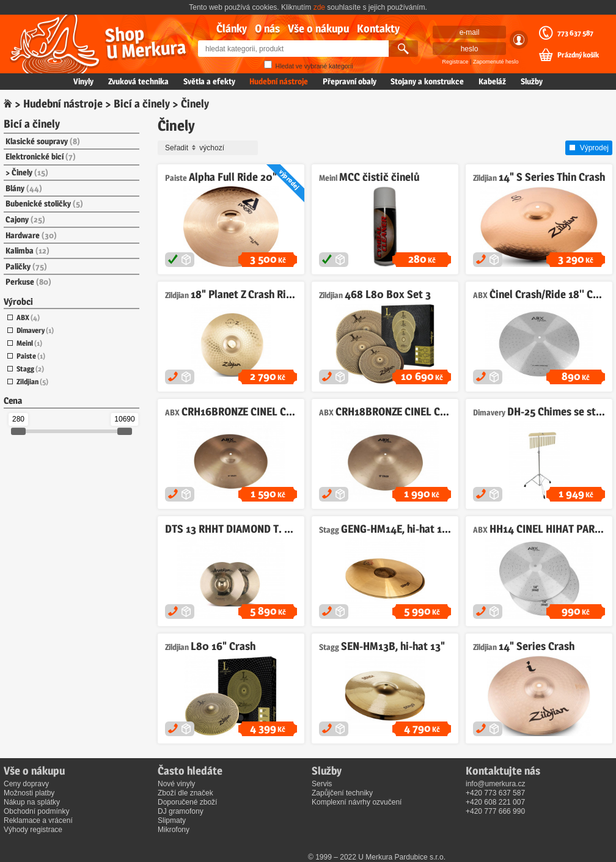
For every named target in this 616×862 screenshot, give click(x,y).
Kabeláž (492, 81)
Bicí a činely (142, 104)
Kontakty (378, 28)
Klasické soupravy (43, 141)
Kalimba (28, 250)
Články (232, 28)
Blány (24, 188)
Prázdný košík (578, 55)
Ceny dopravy (26, 784)
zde (319, 7)
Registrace (456, 62)
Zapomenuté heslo (496, 62)
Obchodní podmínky (36, 811)
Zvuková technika (138, 81)
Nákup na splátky (32, 802)
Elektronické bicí (41, 156)
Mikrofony (174, 830)
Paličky (26, 266)
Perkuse (28, 282)
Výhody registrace (33, 830)
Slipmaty (172, 820)
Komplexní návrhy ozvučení (357, 802)
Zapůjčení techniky (342, 793)
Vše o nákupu (318, 28)
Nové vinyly (176, 784)
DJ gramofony (181, 811)
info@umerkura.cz (496, 784)
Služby (532, 81)
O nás (267, 28)
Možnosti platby (29, 793)
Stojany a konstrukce (427, 81)
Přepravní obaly (350, 81)
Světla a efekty (209, 81)
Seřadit (210, 148)
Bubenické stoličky (44, 203)
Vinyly (83, 81)
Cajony (25, 219)
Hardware (31, 235)
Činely (30, 172)
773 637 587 (575, 33)
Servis (322, 784)
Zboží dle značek (185, 793)
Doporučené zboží (187, 802)
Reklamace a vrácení (38, 820)
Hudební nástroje (279, 81)
